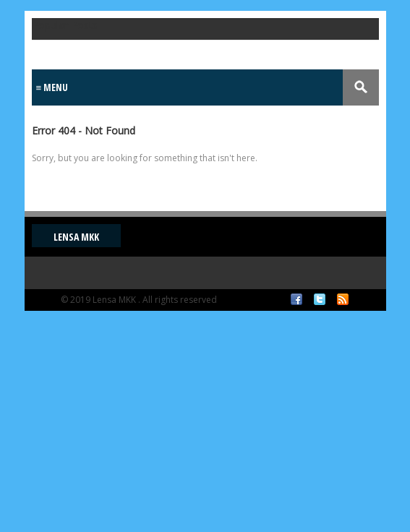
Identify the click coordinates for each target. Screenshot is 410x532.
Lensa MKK (76, 237)
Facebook (296, 299)
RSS (343, 299)
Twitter (320, 299)
